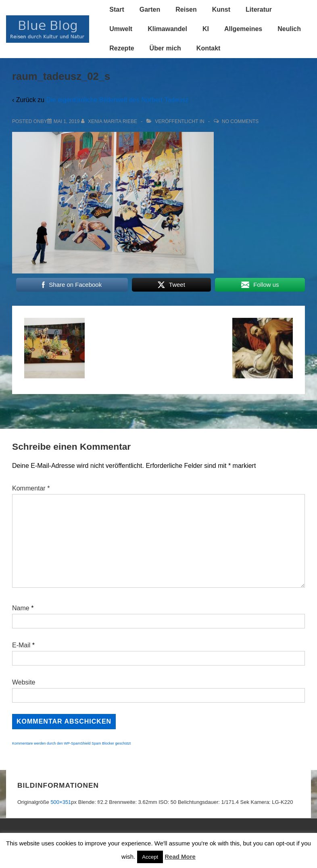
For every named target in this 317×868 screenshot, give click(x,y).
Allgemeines (243, 29)
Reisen (186, 9)
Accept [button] (150, 857)
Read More (180, 857)
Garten (150, 9)
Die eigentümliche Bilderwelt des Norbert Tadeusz (117, 100)
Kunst (221, 9)
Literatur (259, 9)
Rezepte (122, 48)
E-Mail (21, 645)
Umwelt (121, 29)
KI (206, 29)
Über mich (165, 48)
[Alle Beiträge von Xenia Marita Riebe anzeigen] (110, 121)
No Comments (240, 121)
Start (117, 9)
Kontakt (209, 48)
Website (24, 682)
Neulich (289, 29)
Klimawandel (167, 29)
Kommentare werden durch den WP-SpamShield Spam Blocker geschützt (71, 743)
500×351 (61, 802)
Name (21, 608)
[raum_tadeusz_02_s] (67, 121)
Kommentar (31, 488)
